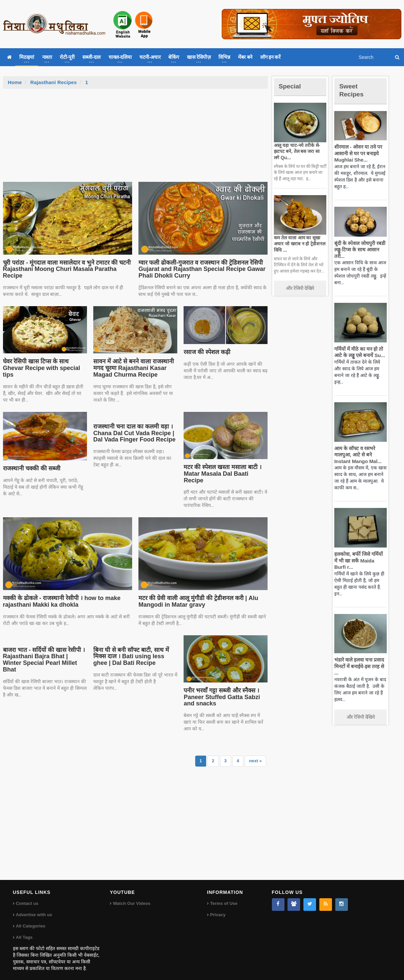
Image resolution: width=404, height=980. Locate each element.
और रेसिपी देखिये (300, 288)
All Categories (30, 919)
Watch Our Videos (131, 897)
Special (291, 86)
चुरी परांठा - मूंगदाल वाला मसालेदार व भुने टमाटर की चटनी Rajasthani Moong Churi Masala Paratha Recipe (65, 269)
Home (15, 82)
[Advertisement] (135, 139)
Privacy (218, 908)
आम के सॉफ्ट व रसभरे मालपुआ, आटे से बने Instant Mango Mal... (357, 455)
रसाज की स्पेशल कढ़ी (207, 352)
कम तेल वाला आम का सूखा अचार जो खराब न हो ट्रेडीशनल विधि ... (299, 244)
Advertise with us (34, 908)
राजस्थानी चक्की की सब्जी (31, 468)
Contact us (27, 897)
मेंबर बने (245, 57)
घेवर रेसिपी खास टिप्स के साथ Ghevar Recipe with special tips (40, 368)
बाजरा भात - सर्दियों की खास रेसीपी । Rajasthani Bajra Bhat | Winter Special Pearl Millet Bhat (44, 650)
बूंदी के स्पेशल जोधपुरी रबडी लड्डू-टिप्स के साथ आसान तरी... (359, 250)
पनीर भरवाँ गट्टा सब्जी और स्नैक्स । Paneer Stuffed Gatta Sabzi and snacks (220, 690)
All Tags (24, 931)
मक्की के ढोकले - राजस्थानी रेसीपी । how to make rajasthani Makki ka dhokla (60, 595)
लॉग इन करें (270, 57)
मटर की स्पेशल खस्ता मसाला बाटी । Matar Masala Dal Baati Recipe (225, 470)
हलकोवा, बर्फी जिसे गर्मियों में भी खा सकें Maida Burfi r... (360, 560)
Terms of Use (224, 897)
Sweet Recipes (353, 90)
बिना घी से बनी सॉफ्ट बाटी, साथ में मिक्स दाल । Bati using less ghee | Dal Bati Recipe (135, 650)
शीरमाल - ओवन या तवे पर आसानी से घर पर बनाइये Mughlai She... (357, 153)
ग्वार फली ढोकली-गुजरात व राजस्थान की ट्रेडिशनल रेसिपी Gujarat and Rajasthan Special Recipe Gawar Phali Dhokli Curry (199, 269)
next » (256, 754)
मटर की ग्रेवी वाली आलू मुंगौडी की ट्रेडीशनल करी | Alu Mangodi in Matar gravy (196, 595)
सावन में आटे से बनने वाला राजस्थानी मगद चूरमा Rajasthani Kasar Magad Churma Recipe (132, 368)
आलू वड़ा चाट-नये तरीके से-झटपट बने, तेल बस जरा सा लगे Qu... (299, 151)
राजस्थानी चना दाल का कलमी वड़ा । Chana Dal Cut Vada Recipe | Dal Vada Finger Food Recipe (133, 433)
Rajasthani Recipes (53, 82)
